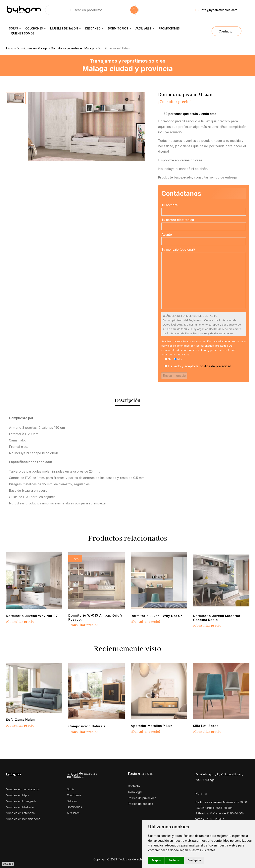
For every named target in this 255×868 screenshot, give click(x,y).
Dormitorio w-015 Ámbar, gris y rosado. (95, 617)
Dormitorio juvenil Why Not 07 (32, 616)
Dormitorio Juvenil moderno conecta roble (217, 618)
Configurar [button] (194, 860)
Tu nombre (204, 209)
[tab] (127, 401)
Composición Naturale (87, 726)
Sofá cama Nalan (20, 720)
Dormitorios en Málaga (32, 48)
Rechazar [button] (175, 860)
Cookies (8, 864)
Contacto (226, 31)
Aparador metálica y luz (152, 726)
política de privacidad (215, 366)
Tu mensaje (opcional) (204, 279)
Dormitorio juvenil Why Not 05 (157, 616)
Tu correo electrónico (204, 224)
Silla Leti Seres (206, 726)
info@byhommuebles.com (216, 10)
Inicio (10, 48)
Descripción (127, 400)
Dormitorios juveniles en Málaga (73, 48)
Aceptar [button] (156, 860)
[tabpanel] (34, 588)
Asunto (204, 239)
